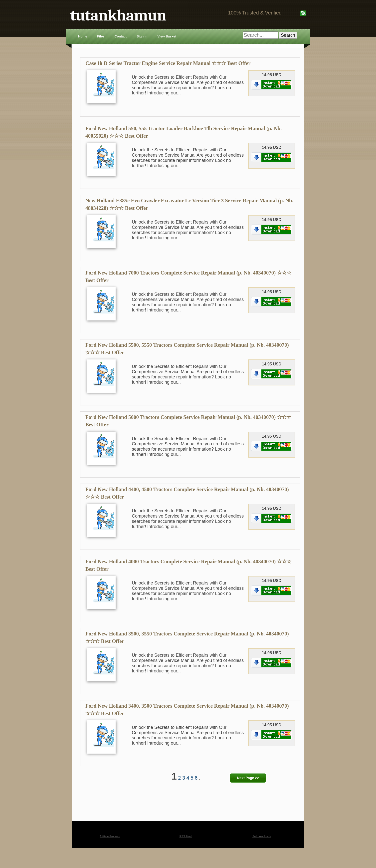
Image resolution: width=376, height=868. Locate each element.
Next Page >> (248, 778)
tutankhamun (118, 15)
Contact (121, 36)
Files (101, 36)
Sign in (142, 36)
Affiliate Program (110, 836)
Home (83, 36)
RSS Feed (186, 836)
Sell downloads (262, 836)
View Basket (167, 36)
